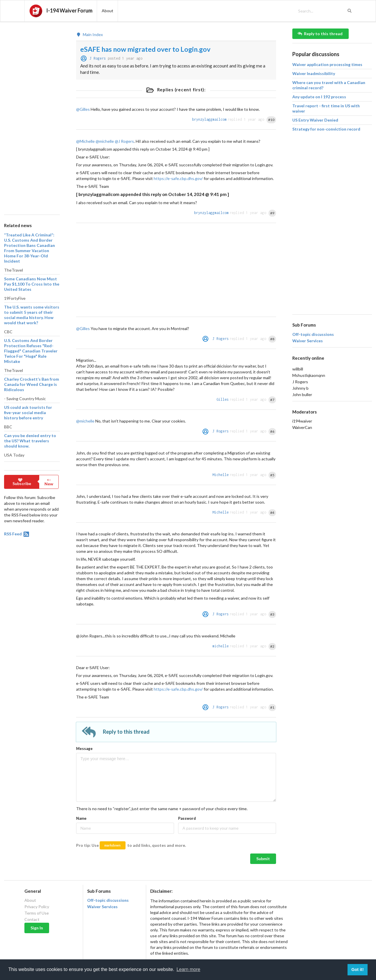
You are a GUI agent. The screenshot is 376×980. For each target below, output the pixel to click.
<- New (49, 482)
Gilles (223, 399)
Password (187, 818)
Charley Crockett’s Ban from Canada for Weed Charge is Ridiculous (32, 384)
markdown (112, 845)
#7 (272, 400)
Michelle (221, 475)
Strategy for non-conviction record (326, 129)
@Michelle (85, 141)
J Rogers (98, 58)
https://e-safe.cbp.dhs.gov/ (178, 178)
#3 (272, 614)
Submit (263, 859)
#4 (272, 513)
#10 (271, 120)
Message (84, 749)
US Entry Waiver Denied (315, 120)
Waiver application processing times (327, 64)
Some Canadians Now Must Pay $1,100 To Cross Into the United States (32, 284)
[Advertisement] (32, 116)
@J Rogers (124, 141)
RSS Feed (17, 534)
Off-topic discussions (313, 334)
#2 (272, 646)
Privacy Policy (37, 907)
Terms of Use (37, 913)
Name (81, 818)
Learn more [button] (188, 969)
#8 (272, 339)
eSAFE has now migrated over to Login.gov (145, 49)
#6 (272, 431)
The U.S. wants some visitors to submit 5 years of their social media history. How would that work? (32, 315)
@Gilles (83, 109)
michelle (221, 646)
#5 (272, 475)
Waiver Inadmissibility (314, 73)
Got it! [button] (357, 970)
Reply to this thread (320, 34)
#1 (272, 707)
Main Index (89, 35)
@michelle (105, 141)
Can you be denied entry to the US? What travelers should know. (30, 441)
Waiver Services (308, 341)
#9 (272, 213)
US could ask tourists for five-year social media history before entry (28, 413)
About (30, 900)
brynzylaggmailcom (209, 119)
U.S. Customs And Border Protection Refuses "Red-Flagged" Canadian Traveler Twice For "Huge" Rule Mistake (31, 351)
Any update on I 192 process (319, 97)
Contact (32, 919)
